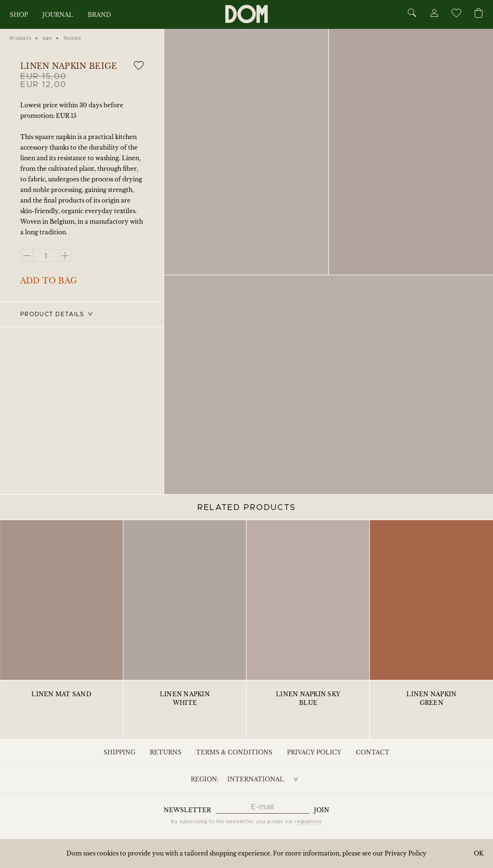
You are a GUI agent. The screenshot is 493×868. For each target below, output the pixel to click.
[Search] (412, 14)
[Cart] (479, 14)
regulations (308, 822)
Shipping (119, 752)
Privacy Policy (314, 752)
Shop (19, 15)
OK (479, 853)
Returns (166, 752)
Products (20, 38)
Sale (47, 38)
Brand (99, 15)
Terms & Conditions (234, 752)
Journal (58, 15)
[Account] (434, 15)
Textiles (72, 38)
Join (322, 810)
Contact (373, 752)
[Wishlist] (456, 15)
